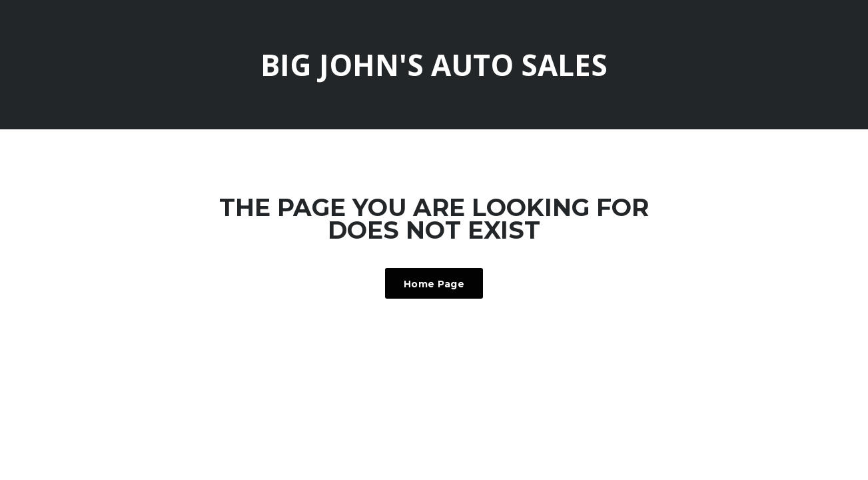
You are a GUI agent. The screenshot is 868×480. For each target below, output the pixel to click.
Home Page (434, 284)
